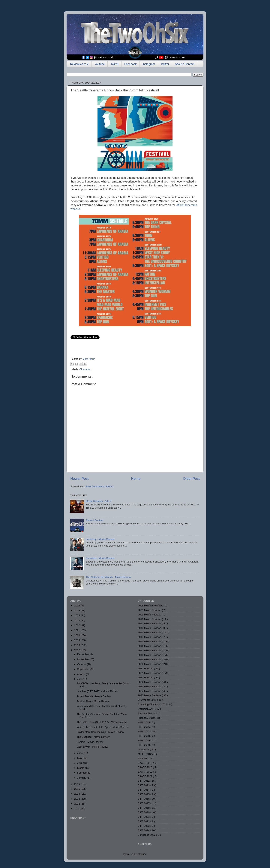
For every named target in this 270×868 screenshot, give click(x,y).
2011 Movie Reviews (150, 623)
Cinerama (85, 369)
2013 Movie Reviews (150, 632)
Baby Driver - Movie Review (92, 747)
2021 (77, 630)
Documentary (146, 709)
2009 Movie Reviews (150, 615)
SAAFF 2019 (145, 772)
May (80, 758)
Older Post (191, 478)
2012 (77, 804)
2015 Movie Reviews (150, 641)
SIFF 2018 (144, 808)
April (80, 763)
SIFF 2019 (144, 812)
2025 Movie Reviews (150, 695)
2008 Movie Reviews (150, 610)
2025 (77, 610)
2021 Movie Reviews (150, 673)
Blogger (142, 854)
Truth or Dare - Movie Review (93, 701)
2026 (77, 606)
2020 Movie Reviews (150, 664)
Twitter (165, 64)
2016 (77, 784)
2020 (77, 635)
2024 (77, 615)
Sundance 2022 (147, 835)
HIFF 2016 (144, 727)
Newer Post (79, 478)
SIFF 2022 (144, 821)
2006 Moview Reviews (151, 606)
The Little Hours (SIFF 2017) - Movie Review (102, 722)
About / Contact (185, 64)
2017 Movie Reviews (150, 650)
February (83, 773)
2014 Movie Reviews (150, 637)
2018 (77, 645)
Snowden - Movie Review (100, 558)
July (80, 679)
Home (136, 478)
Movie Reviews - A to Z (99, 501)
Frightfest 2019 (147, 718)
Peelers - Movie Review (90, 742)
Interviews (144, 749)
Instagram (149, 64)
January (82, 778)
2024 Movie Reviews (150, 691)
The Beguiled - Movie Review (93, 737)
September (84, 669)
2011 (77, 809)
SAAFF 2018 (145, 767)
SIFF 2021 (144, 817)
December (83, 654)
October (82, 664)
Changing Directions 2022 (153, 704)
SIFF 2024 (144, 830)
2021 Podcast (146, 678)
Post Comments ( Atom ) (100, 486)
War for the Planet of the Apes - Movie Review (103, 727)
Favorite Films (146, 713)
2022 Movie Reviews (150, 682)
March (81, 768)
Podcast (143, 758)
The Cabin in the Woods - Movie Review (108, 577)
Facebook (130, 64)
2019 (77, 640)
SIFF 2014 (144, 790)
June (80, 753)
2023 (77, 620)
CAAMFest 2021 (147, 700)
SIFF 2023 (144, 826)
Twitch (114, 64)
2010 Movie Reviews (150, 619)
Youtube (100, 64)
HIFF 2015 (144, 722)
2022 (77, 625)
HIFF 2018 (144, 736)
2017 (77, 650)
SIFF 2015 (144, 794)
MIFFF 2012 (145, 754)
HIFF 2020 (144, 745)
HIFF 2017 (144, 731)
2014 (77, 794)
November (83, 659)
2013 (77, 799)
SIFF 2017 (144, 803)
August (82, 674)
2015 (77, 789)
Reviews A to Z (79, 64)
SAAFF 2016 (145, 763)
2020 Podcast (146, 669)
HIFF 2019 (144, 740)
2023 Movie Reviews (150, 687)
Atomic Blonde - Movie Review (94, 696)
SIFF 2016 (144, 799)
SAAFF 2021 (145, 776)
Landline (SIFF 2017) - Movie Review (98, 691)
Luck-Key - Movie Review (100, 539)
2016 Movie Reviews (150, 646)
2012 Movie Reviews (150, 628)
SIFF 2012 (144, 781)
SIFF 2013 (144, 785)
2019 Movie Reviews (150, 659)
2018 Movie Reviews (150, 655)
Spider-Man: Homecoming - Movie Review (100, 732)
